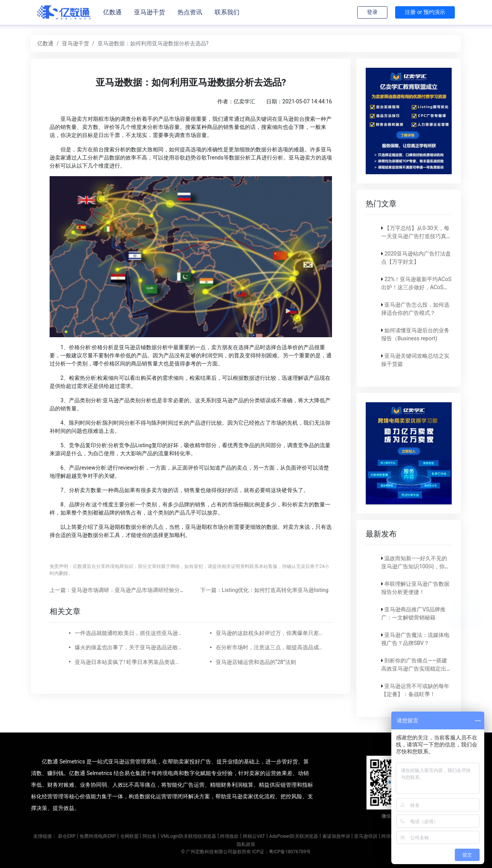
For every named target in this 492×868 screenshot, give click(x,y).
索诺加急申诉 (336, 836)
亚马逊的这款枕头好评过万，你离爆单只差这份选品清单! (269, 633)
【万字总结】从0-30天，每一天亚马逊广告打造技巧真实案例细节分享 (416, 236)
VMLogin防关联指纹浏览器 (188, 836)
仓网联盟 (129, 836)
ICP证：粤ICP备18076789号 (281, 852)
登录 (372, 12)
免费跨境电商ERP (98, 836)
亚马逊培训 (366, 836)
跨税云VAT (254, 836)
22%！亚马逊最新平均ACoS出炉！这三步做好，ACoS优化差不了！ (416, 287)
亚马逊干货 (150, 12)
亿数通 (112, 12)
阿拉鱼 (150, 836)
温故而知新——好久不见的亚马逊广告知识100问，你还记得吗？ (416, 566)
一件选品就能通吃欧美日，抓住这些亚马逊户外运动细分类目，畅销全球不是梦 (128, 633)
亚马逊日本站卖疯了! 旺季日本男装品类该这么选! (128, 662)
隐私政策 (246, 844)
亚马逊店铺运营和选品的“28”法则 (256, 662)
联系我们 (227, 12)
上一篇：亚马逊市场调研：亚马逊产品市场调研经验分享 (117, 590)
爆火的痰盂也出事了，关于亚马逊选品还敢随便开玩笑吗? (128, 647)
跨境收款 (229, 836)
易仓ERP (67, 836)
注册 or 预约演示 (425, 12)
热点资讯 (190, 12)
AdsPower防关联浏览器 (294, 836)
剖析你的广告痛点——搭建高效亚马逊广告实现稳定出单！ (414, 669)
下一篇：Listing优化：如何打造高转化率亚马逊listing (264, 590)
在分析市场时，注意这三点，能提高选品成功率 (269, 647)
